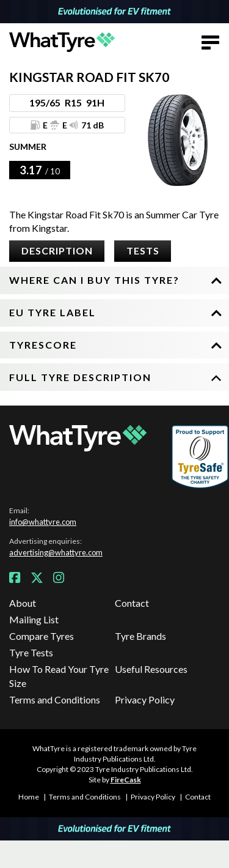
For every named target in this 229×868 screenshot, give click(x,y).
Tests (143, 250)
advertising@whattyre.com (56, 552)
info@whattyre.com (43, 522)
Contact (132, 603)
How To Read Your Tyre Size (59, 676)
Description (57, 250)
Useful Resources (151, 669)
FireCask (126, 780)
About (23, 603)
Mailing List (34, 619)
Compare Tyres (42, 636)
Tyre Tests (31, 652)
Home (29, 797)
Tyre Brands (140, 636)
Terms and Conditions (55, 699)
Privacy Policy (145, 699)
